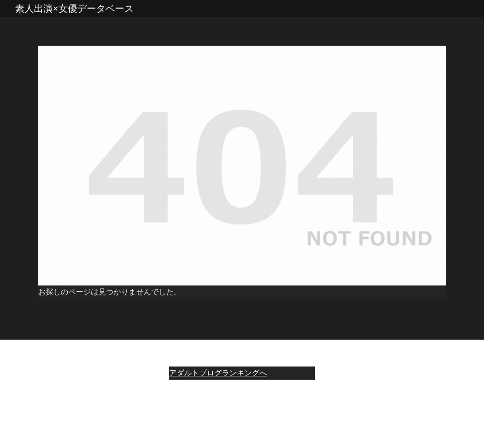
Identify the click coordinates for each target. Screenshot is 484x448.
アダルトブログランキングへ (218, 373)
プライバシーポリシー (242, 419)
